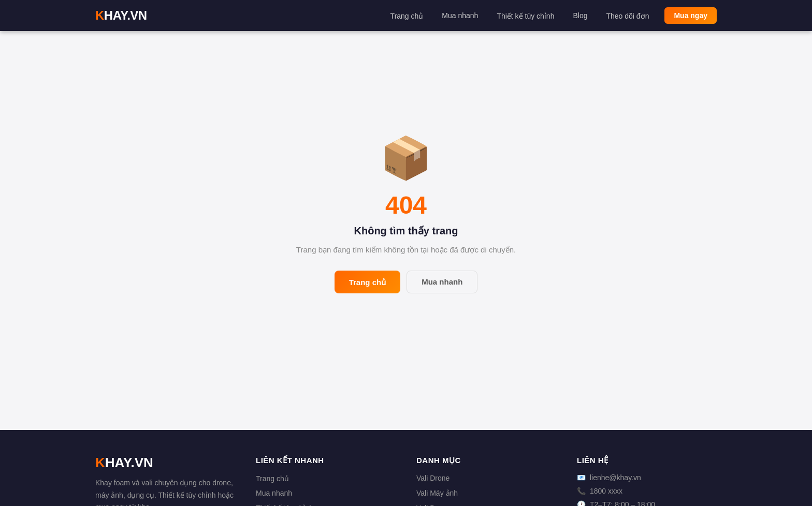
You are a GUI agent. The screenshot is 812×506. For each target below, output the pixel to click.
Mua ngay (691, 16)
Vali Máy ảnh (437, 493)
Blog (580, 16)
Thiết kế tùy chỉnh (525, 16)
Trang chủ (407, 16)
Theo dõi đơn (627, 16)
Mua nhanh (460, 16)
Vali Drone (433, 478)
